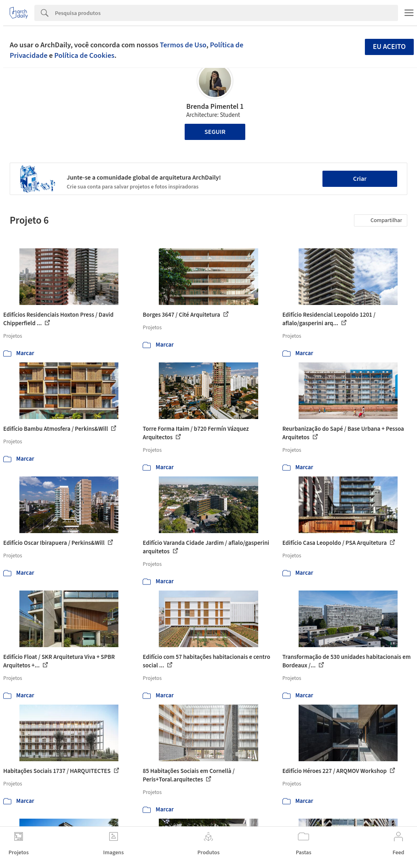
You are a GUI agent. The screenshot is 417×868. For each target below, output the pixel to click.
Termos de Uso (183, 45)
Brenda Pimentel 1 (215, 107)
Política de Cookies (84, 55)
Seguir (215, 132)
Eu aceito (390, 47)
